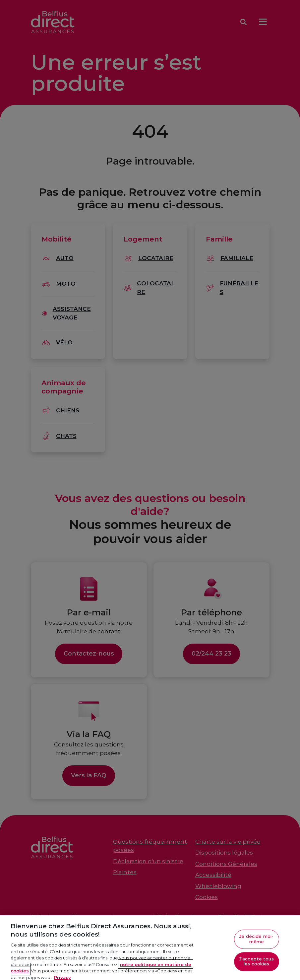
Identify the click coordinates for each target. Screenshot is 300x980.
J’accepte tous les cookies (257, 964)
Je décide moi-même (256, 942)
